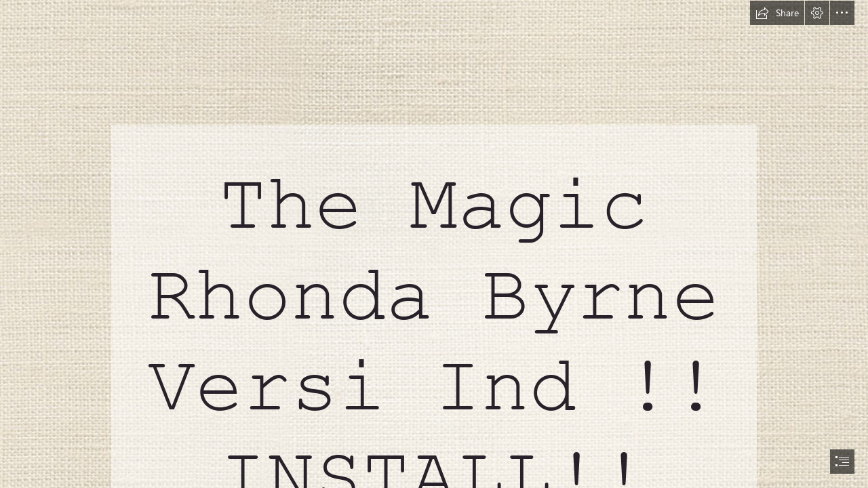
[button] (777, 13)
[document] (434, 244)
